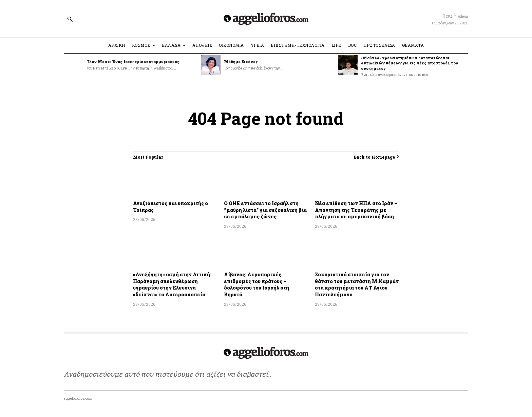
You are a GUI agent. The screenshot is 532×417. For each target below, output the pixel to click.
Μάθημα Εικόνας (241, 62)
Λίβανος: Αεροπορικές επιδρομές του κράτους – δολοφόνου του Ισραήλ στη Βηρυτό (256, 284)
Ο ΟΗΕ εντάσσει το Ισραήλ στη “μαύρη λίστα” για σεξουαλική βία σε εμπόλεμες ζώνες (265, 210)
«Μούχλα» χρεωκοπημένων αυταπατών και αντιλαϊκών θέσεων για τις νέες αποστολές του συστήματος (410, 63)
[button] (70, 19)
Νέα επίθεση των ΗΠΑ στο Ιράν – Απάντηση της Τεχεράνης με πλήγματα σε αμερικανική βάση (356, 210)
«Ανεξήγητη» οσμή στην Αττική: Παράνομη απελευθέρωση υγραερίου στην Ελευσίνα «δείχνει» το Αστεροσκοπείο (172, 284)
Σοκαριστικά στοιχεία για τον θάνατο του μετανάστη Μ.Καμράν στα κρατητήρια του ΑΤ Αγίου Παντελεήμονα (357, 284)
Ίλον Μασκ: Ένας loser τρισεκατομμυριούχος (133, 62)
